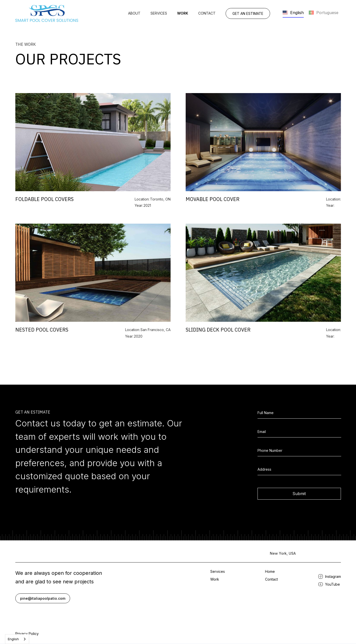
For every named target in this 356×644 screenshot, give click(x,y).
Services (159, 13)
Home (270, 571)
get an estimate (248, 13)
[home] (47, 13)
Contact (207, 13)
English (13, 639)
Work (215, 579)
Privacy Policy (27, 634)
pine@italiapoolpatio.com (43, 598)
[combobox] (17, 639)
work (183, 13)
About (134, 13)
